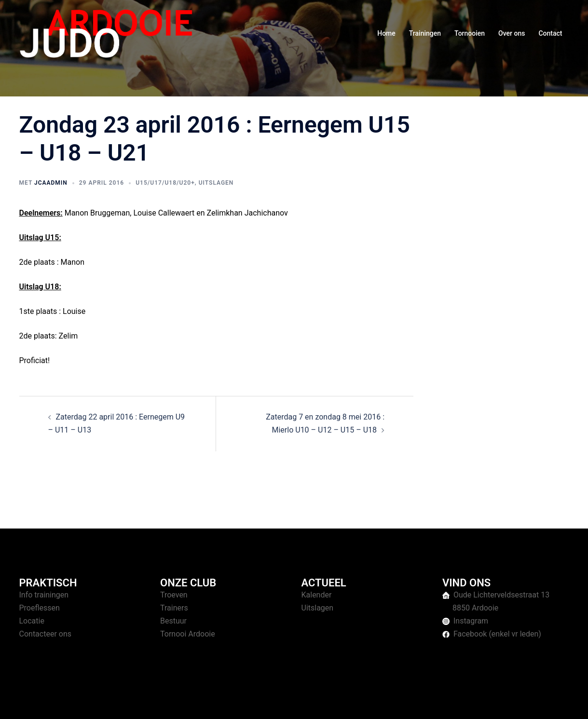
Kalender (317, 595)
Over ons (512, 33)
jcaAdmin (51, 183)
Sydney (206, 702)
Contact (550, 33)
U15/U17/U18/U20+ (165, 183)
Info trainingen (44, 595)
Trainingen (425, 33)
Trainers (174, 608)
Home (386, 33)
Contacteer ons (46, 634)
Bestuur (173, 621)
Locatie (32, 621)
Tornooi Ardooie (188, 634)
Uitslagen (216, 183)
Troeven (174, 595)
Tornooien (470, 33)
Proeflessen (40, 608)
